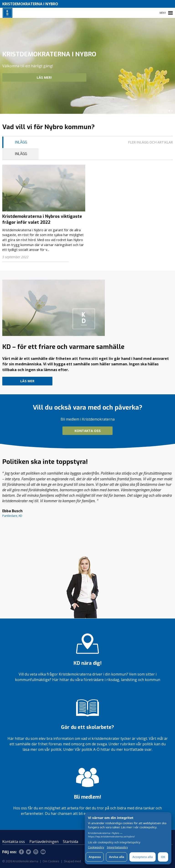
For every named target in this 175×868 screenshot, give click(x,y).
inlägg (21, 142)
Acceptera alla (143, 857)
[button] (169, 111)
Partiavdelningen (44, 842)
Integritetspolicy (117, 847)
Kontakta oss (88, 431)
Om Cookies (51, 861)
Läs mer (27, 381)
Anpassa (95, 857)
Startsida (71, 842)
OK (163, 857)
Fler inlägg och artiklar (150, 142)
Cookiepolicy (96, 847)
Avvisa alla (117, 857)
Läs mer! (60, 77)
